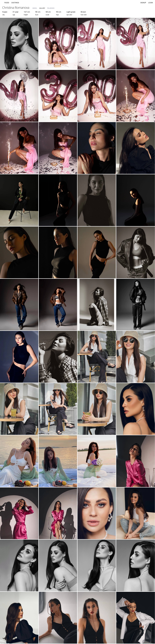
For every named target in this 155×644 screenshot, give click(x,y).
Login (151, 3)
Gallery (42, 8)
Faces (7, 3)
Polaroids (51, 8)
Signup (143, 3)
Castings (15, 3)
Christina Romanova (16, 7)
